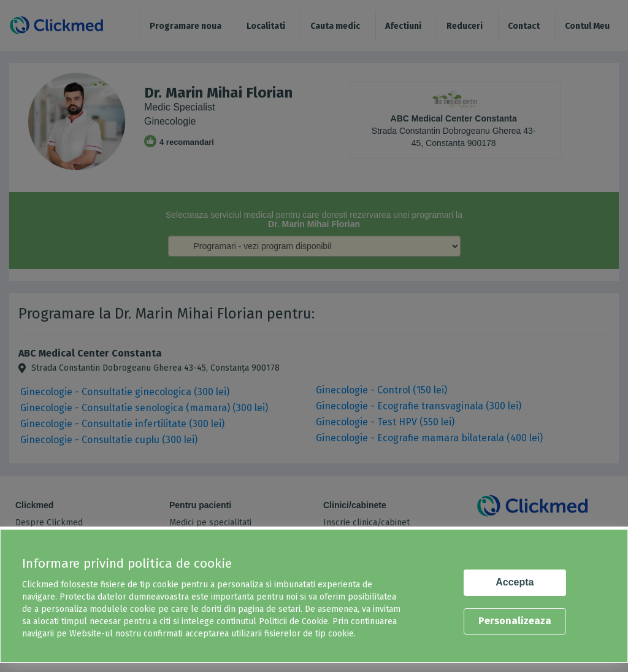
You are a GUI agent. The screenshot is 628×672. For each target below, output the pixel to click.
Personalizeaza (515, 621)
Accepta (515, 582)
